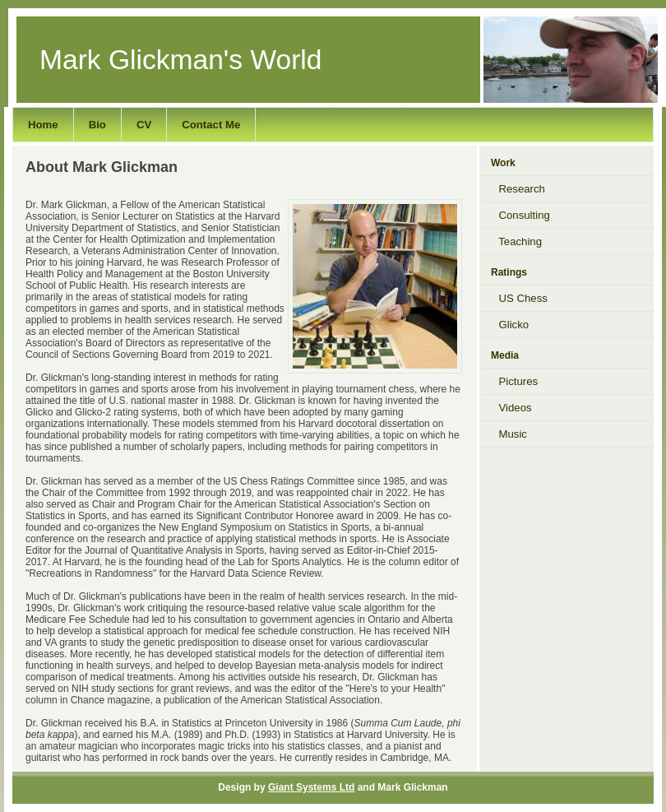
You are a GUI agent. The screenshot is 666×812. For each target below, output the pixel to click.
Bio (97, 125)
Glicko (510, 325)
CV (144, 125)
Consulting (520, 215)
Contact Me (211, 125)
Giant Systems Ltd (311, 787)
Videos (511, 408)
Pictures (514, 381)
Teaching (516, 241)
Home (43, 125)
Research (518, 189)
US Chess (519, 298)
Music (509, 434)
